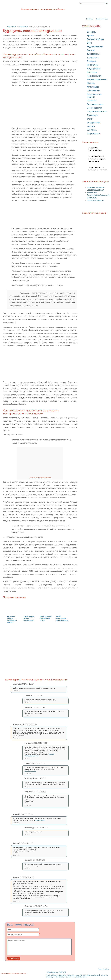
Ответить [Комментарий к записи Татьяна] (28, 805)
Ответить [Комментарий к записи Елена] (28, 773)
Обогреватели (93, 91)
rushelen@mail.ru (30, 771)
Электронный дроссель (95, 200)
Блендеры (92, 32)
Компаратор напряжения (96, 187)
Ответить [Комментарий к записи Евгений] (28, 915)
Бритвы (90, 36)
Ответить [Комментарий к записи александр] (28, 834)
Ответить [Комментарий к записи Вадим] (16, 901)
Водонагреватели (95, 47)
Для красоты (93, 58)
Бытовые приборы (95, 39)
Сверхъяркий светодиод (96, 190)
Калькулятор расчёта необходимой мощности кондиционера (97, 159)
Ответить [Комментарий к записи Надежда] (28, 787)
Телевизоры (93, 115)
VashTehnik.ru (11, 27)
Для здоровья (93, 54)
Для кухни (92, 61)
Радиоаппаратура (95, 104)
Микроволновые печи (97, 80)
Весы (89, 43)
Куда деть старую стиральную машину (12, 619)
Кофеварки (92, 72)
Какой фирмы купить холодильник (29, 618)
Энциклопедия (94, 134)
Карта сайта (102, 19)
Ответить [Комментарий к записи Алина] (16, 691)
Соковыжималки (94, 108)
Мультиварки (93, 87)
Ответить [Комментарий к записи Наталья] (28, 758)
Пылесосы (92, 101)
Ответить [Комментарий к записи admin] (28, 868)
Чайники (91, 126)
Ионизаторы (93, 65)
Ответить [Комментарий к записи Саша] (28, 702)
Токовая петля (92, 192)
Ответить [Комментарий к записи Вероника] (16, 738)
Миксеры (91, 83)
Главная (90, 19)
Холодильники (23, 27)
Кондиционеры (94, 69)
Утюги (90, 119)
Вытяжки (91, 50)
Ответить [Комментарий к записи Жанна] (16, 855)
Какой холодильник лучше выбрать (62, 618)
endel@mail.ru (40, 820)
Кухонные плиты (95, 76)
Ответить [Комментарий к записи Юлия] (28, 716)
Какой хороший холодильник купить (46, 618)
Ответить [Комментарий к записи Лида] (16, 823)
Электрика (92, 130)
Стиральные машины (97, 112)
